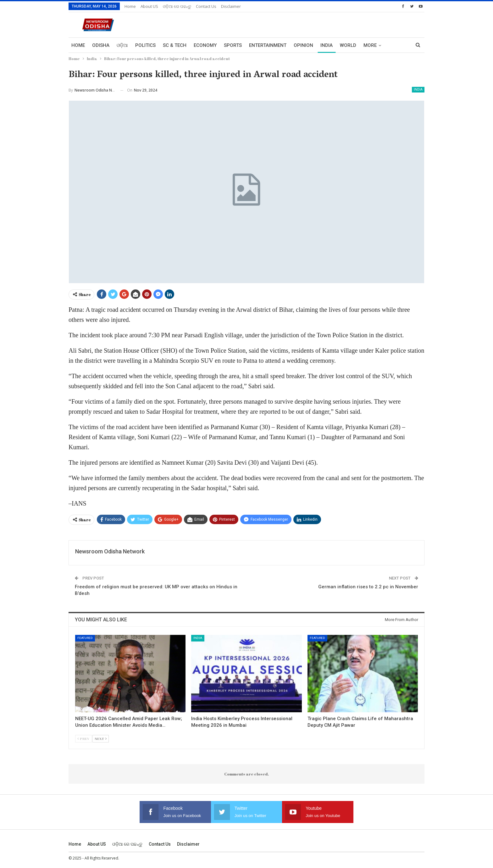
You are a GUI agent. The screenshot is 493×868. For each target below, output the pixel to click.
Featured (85, 638)
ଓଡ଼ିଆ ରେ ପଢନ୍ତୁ (177, 6)
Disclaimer (231, 6)
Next (101, 739)
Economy (205, 45)
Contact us (206, 6)
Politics (145, 45)
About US (149, 6)
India (327, 45)
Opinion (303, 45)
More (370, 45)
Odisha (101, 45)
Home (130, 6)
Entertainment (268, 45)
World (348, 45)
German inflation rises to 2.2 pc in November (368, 587)
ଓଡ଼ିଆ (122, 45)
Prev (83, 739)
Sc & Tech (175, 45)
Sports (233, 45)
